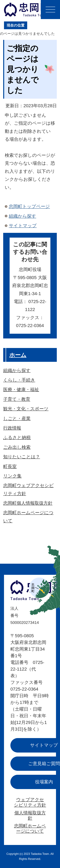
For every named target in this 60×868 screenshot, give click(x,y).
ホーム (18, 355)
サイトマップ (23, 226)
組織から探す (22, 216)
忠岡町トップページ (29, 206)
